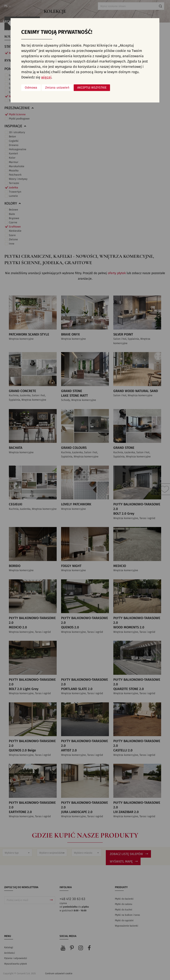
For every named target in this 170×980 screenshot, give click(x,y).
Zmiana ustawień (57, 88)
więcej (46, 77)
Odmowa (31, 88)
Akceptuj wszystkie (92, 88)
